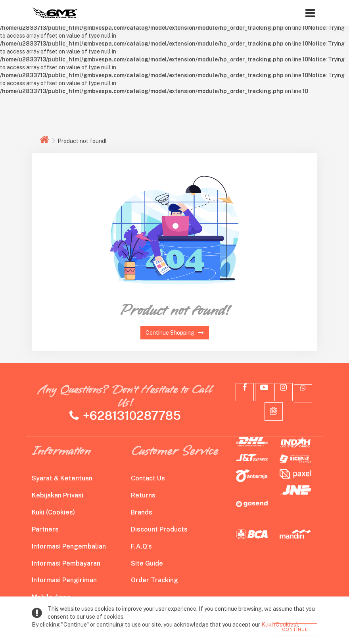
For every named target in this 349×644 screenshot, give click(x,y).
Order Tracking (154, 580)
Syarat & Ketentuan (62, 478)
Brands (142, 512)
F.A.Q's (141, 546)
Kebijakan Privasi (58, 495)
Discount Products (159, 529)
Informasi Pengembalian (69, 546)
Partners (45, 529)
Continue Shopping (175, 333)
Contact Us (148, 478)
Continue (295, 629)
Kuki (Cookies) (53, 512)
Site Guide (147, 563)
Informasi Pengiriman (64, 580)
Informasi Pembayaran (66, 563)
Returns (143, 495)
